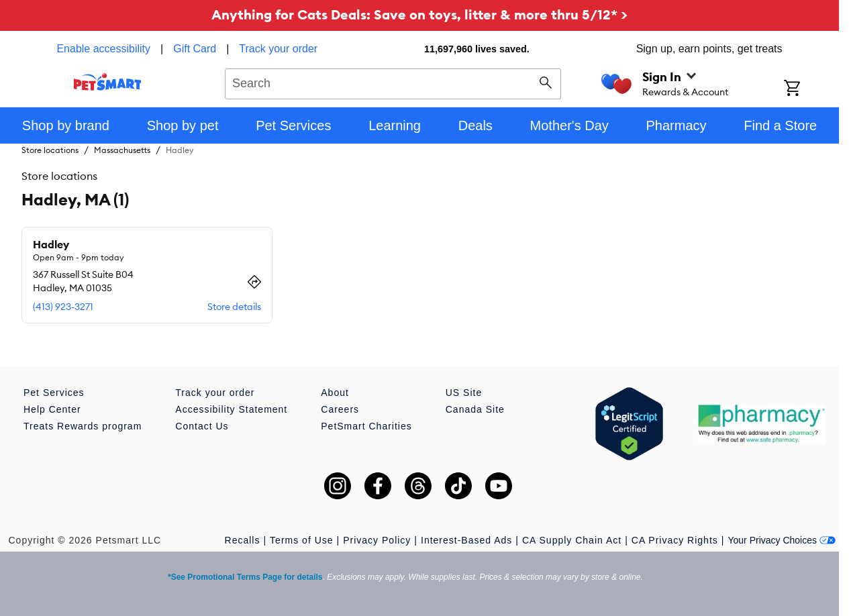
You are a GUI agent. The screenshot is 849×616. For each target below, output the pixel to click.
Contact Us (202, 426)
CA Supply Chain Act (572, 540)
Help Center (52, 409)
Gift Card (195, 49)
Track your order (278, 49)
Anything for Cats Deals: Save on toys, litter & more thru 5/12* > (419, 14)
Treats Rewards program (83, 426)
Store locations (50, 150)
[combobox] (393, 82)
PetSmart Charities (366, 426)
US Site (464, 393)
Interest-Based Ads (466, 540)
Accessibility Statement (231, 409)
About (335, 393)
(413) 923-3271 (63, 307)
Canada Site (475, 409)
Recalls (243, 540)
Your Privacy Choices (782, 540)
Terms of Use (301, 540)
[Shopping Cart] (810, 89)
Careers (340, 409)
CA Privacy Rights (675, 540)
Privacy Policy (377, 540)
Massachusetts (122, 150)
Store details (234, 307)
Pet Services (54, 393)
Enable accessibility (103, 49)
